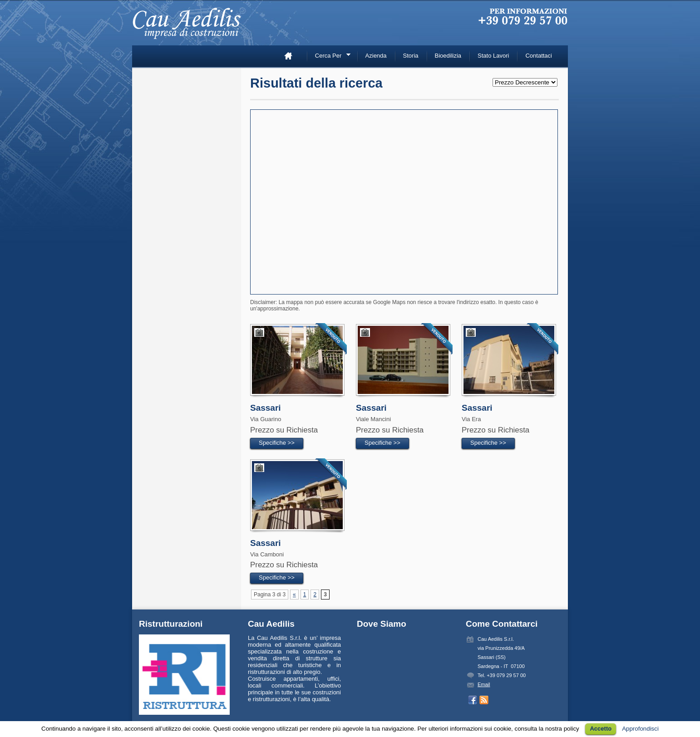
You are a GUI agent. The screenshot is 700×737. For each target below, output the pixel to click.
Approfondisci (640, 729)
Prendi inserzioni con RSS (484, 700)
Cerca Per (330, 57)
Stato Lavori (493, 56)
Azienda (376, 56)
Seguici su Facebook (473, 700)
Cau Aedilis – (189, 27)
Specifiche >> (277, 443)
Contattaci (539, 56)
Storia (411, 56)
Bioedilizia (448, 56)
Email (484, 684)
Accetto (601, 729)
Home (292, 56)
